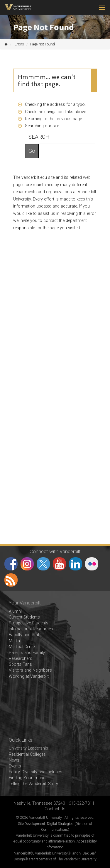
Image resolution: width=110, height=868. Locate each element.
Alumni (15, 611)
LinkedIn (76, 564)
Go (32, 151)
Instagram (27, 564)
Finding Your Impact (28, 778)
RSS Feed (11, 580)
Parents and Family (27, 653)
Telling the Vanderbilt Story (33, 784)
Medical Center (22, 647)
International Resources (31, 629)
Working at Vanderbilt (29, 676)
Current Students (24, 617)
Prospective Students (29, 623)
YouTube (59, 564)
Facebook (11, 564)
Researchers (21, 659)
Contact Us (55, 809)
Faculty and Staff (25, 635)
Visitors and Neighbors (30, 670)
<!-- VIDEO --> (55, 708)
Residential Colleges (27, 754)
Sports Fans (20, 664)
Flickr (92, 564)
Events (15, 766)
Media (14, 641)
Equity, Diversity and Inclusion (36, 772)
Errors (19, 44)
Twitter (43, 564)
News (14, 760)
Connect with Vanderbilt (55, 551)
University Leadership (28, 748)
